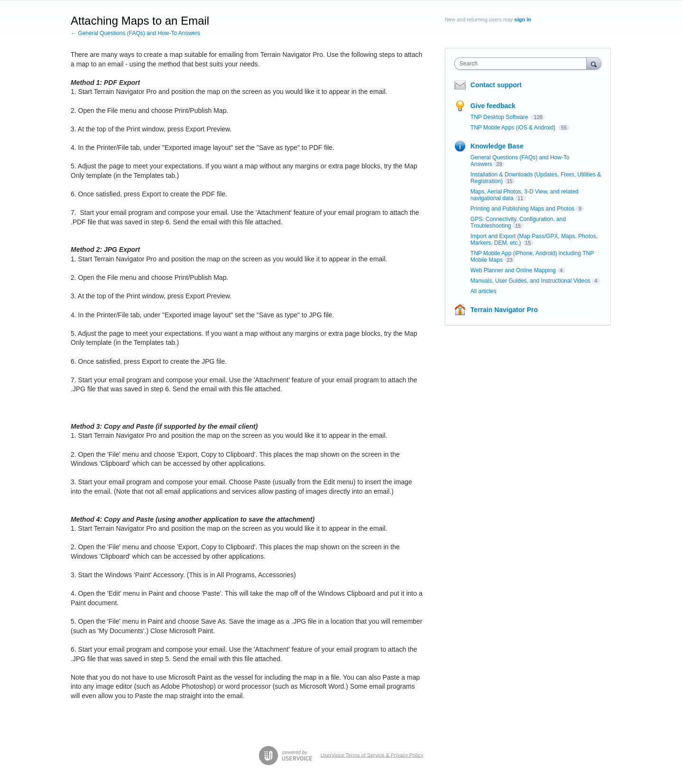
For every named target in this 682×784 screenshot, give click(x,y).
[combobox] (523, 64)
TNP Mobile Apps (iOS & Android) (514, 128)
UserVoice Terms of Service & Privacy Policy (372, 755)
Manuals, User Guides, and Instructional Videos (530, 281)
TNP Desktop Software (500, 117)
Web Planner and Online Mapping (513, 270)
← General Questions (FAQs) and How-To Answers (135, 33)
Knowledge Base (497, 146)
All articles (484, 291)
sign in (523, 19)
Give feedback (493, 106)
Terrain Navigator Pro (504, 310)
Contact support (496, 85)
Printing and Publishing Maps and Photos (522, 209)
